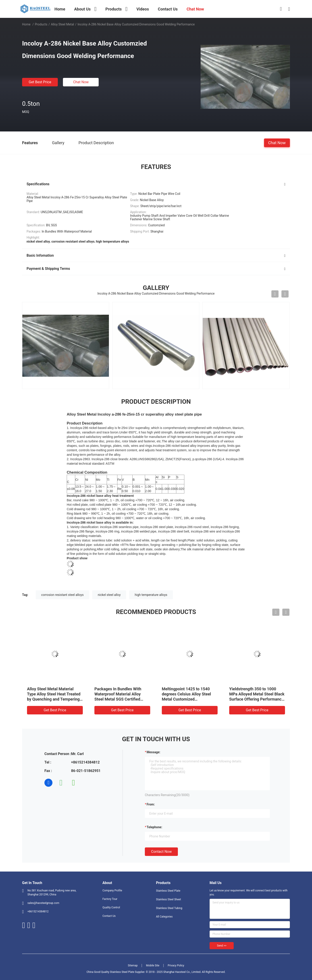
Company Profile (112, 891)
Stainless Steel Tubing (169, 908)
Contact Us (109, 916)
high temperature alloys (151, 595)
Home (26, 24)
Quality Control (111, 907)
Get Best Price (40, 82)
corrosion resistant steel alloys (62, 595)
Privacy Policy (176, 965)
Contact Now (161, 852)
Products (41, 24)
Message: (153, 752)
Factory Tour (110, 899)
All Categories (164, 917)
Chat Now (81, 82)
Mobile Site (153, 965)
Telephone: (154, 827)
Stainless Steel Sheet (168, 899)
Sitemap (133, 965)
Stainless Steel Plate (168, 891)
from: (151, 804)
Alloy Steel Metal (62, 24)
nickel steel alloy (109, 595)
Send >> (222, 946)
